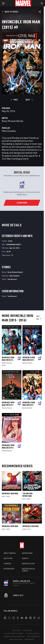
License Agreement (33, 636)
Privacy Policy (27, 630)
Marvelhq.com (28, 564)
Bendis (4, 363)
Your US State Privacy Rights (14, 633)
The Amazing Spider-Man (27, 495)
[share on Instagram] (14, 618)
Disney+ (25, 558)
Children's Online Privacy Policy (14, 636)
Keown (4, 365)
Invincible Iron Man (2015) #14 (8, 359)
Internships (9, 569)
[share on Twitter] (9, 618)
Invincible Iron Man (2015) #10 (8, 446)
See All (39, 317)
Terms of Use (16, 630)
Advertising (27, 553)
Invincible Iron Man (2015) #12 (8, 404)
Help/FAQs (8, 558)
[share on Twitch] (35, 618)
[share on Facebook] (5, 618)
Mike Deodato (9, 131)
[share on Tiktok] (39, 618)
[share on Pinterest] (30, 618)
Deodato (9, 363)
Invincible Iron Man (10, 493)
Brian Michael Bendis (13, 121)
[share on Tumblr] (18, 618)
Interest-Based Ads (16, 639)
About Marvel (10, 553)
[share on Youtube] (22, 618)
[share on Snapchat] (26, 618)
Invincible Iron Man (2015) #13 (29, 359)
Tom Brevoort (12, 279)
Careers (7, 564)
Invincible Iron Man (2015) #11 (29, 404)
